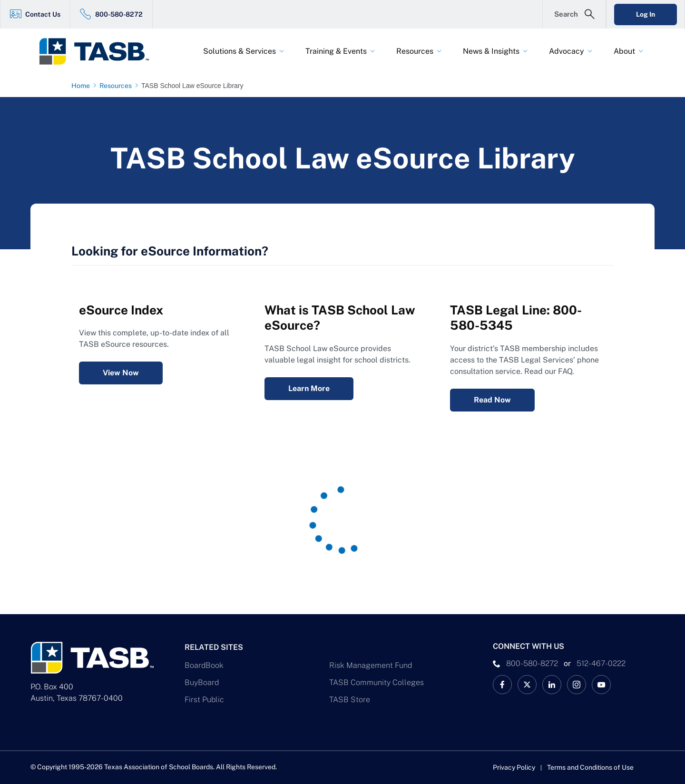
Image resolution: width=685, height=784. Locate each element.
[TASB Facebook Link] (502, 685)
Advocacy (567, 51)
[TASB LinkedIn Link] (552, 685)
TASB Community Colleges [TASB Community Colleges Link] (377, 682)
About (624, 51)
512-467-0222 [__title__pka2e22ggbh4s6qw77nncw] (601, 663)
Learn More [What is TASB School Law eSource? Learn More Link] (309, 388)
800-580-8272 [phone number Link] (532, 663)
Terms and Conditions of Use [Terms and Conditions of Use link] (590, 767)
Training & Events (336, 51)
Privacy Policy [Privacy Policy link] (514, 767)
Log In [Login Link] (646, 14)
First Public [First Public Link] (204, 700)
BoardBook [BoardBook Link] (204, 665)
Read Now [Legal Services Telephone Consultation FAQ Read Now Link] (492, 400)
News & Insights (491, 51)
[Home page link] (83, 86)
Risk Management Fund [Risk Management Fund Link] (371, 665)
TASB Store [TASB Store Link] (350, 700)
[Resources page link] (117, 86)
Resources (415, 51)
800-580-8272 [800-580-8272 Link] (119, 14)
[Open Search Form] (574, 14)
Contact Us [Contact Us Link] (43, 14)
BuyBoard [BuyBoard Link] (202, 682)
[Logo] (100, 51)
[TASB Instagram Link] (577, 685)
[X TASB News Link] (527, 685)
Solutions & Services (240, 51)
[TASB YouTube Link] (601, 685)
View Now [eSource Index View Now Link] (121, 373)
